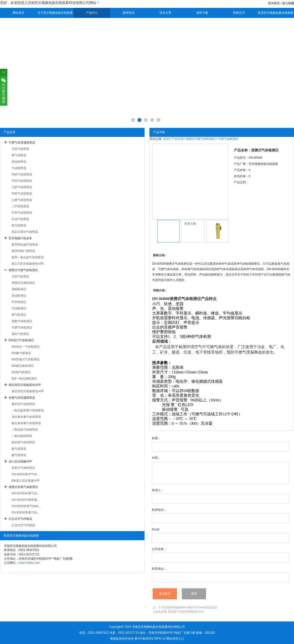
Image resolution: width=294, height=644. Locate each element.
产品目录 (177, 139)
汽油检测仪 (19, 308)
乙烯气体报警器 (22, 200)
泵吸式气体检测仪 (23, 468)
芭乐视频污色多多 (20, 238)
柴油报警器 (19, 162)
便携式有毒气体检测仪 (23, 487)
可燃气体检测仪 (22, 328)
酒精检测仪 (19, 289)
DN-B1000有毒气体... (25, 493)
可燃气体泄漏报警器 (22, 143)
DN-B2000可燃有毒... (25, 500)
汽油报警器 (19, 168)
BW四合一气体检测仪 (26, 347)
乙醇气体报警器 (22, 187)
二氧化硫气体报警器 (25, 430)
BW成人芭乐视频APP (26, 481)
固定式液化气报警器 (25, 232)
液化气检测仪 (20, 334)
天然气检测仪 (20, 276)
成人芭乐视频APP (20, 461)
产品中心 (92, 13)
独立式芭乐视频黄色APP (28, 264)
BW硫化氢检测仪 (23, 366)
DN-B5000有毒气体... (25, 513)
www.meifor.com (29, 563)
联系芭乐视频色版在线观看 (276, 13)
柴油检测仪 (19, 296)
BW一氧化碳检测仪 (24, 379)
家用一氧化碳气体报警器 (28, 257)
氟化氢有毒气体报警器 (26, 423)
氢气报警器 (19, 225)
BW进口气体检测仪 (21, 340)
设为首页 (274, 3)
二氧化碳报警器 (22, 436)
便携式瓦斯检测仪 (23, 283)
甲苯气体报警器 (22, 213)
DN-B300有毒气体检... (26, 506)
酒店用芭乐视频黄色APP (25, 385)
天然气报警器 (20, 149)
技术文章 (165, 13)
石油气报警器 (20, 219)
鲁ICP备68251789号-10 (150, 639)
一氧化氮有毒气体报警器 (28, 410)
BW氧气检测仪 (21, 372)
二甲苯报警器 (20, 206)
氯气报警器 (19, 449)
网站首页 (18, 13)
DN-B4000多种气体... (25, 474)
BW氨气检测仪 (21, 353)
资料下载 (202, 13)
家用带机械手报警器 (25, 245)
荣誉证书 (239, 13)
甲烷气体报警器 (22, 181)
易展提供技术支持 (122, 639)
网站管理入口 (175, 639)
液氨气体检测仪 (22, 321)
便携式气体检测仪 (185, 299)
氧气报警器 (19, 155)
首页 (166, 139)
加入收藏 (288, 3)
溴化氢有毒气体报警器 (26, 417)
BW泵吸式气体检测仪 (26, 359)
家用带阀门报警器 (23, 251)
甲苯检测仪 (19, 302)
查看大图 (190, 224)
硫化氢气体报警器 (23, 442)
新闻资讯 (129, 13)
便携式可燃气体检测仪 (23, 270)
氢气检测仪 (19, 315)
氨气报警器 (19, 455)
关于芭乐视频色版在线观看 (55, 13)
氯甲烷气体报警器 (23, 404)
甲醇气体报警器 (22, 194)
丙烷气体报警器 (22, 174)
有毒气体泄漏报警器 (22, 398)
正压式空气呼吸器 (20, 519)
